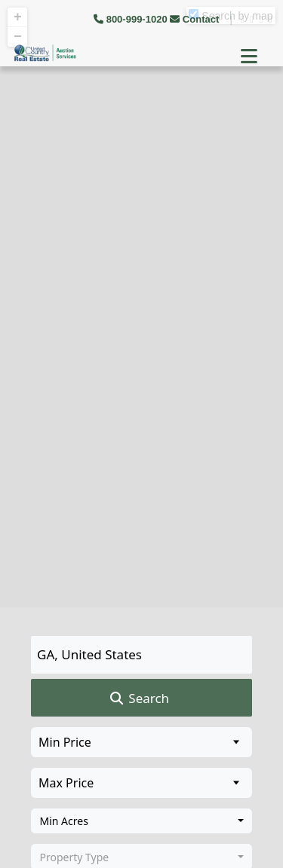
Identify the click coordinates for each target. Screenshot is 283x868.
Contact (196, 19)
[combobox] (141, 821)
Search (138, 698)
